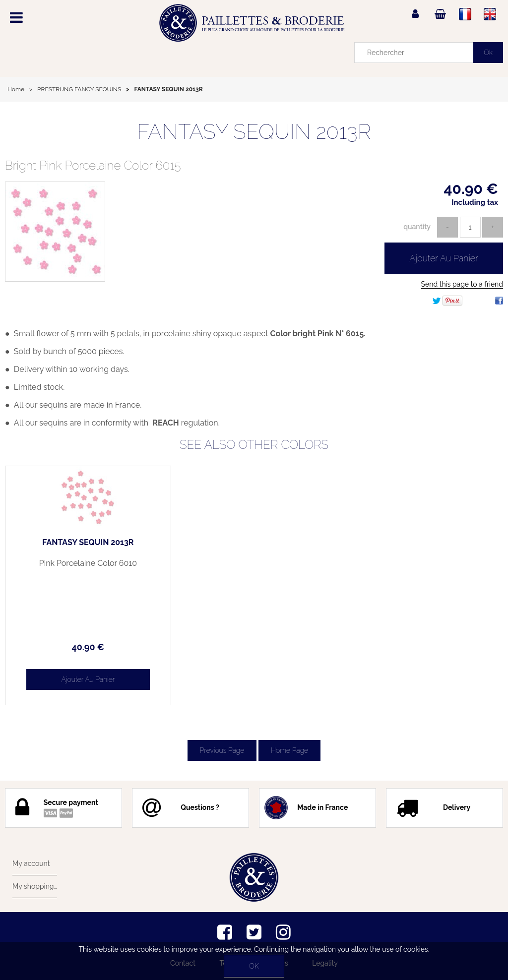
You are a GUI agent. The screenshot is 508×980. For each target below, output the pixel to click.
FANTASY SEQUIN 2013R (254, 132)
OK (254, 966)
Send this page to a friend (462, 284)
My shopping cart (35, 886)
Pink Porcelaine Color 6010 (88, 563)
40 (88, 647)
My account (31, 863)
